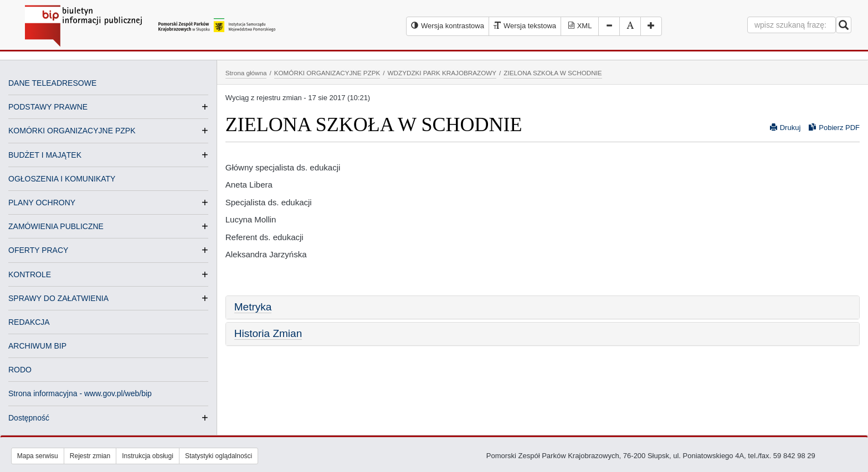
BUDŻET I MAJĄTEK (45, 155)
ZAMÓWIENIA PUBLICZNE (56, 226)
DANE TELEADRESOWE (52, 83)
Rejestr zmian (90, 456)
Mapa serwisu (38, 456)
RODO (20, 370)
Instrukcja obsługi (148, 456)
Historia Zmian (268, 333)
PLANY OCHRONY (42, 203)
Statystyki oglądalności (219, 456)
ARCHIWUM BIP (37, 346)
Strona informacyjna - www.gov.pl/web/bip (80, 393)
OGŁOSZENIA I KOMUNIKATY (62, 179)
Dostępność (29, 418)
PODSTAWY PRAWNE (48, 107)
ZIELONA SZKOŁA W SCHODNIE (553, 73)
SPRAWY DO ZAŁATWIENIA (58, 298)
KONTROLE (30, 274)
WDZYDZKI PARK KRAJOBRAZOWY (442, 73)
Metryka (253, 307)
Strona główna (246, 73)
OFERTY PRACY (38, 250)
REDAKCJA (29, 322)
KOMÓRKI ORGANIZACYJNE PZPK (72, 131)
